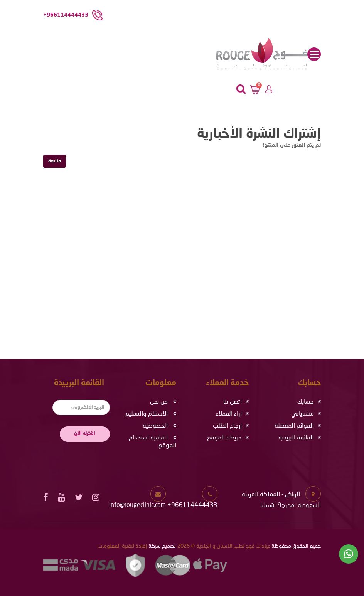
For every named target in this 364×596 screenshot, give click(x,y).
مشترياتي (302, 414)
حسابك (306, 402)
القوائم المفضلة (294, 426)
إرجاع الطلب (227, 426)
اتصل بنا (233, 402)
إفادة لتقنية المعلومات (122, 546)
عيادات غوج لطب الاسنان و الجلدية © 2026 (224, 546)
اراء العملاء (229, 414)
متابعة (55, 161)
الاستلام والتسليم (147, 414)
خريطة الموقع (224, 438)
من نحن (159, 402)
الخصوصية (155, 426)
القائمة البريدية (296, 438)
